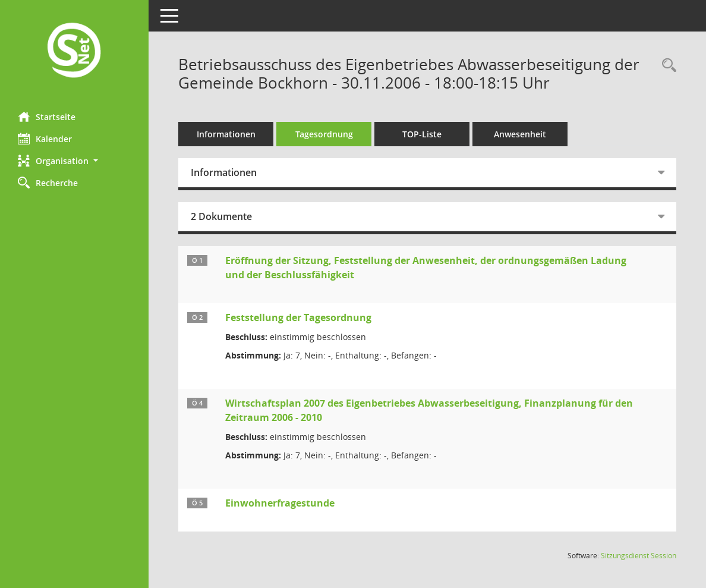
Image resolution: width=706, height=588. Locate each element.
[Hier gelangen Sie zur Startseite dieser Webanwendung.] (74, 51)
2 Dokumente (221, 216)
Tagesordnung (324, 134)
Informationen (226, 134)
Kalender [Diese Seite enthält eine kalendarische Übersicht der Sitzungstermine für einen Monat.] (45, 139)
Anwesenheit (520, 134)
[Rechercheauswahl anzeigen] (666, 66)
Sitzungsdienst (639, 556)
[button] (74, 161)
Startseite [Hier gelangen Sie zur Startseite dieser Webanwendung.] (47, 117)
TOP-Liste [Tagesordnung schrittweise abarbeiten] (422, 134)
